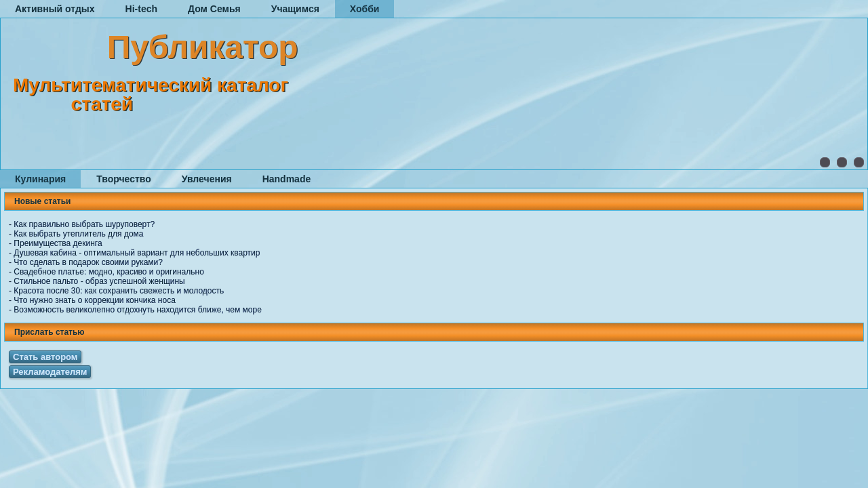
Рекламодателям (50, 372)
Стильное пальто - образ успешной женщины (99, 281)
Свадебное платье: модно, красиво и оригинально (109, 272)
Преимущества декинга (58, 243)
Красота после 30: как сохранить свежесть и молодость (119, 291)
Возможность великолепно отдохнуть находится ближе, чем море (138, 310)
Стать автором (45, 357)
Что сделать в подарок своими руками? (88, 262)
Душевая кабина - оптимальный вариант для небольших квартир (137, 253)
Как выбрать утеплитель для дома (78, 234)
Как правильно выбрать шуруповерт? (84, 224)
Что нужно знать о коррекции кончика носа (95, 300)
